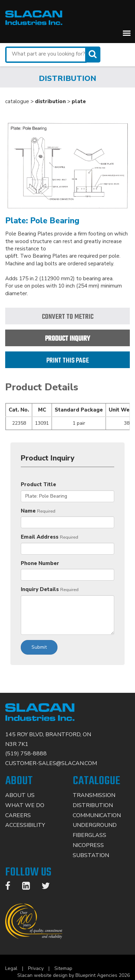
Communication (97, 815)
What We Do (25, 805)
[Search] (93, 54)
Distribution (93, 805)
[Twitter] (49, 887)
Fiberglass (89, 835)
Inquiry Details (40, 589)
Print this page (68, 361)
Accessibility (25, 825)
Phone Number (40, 563)
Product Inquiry (67, 339)
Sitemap (63, 968)
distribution (50, 101)
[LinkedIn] (29, 887)
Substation (91, 855)
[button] (127, 33)
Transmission (94, 795)
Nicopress (88, 845)
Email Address (40, 537)
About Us (20, 795)
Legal (11, 968)
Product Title (38, 484)
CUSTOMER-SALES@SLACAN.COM (51, 763)
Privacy (36, 968)
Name (28, 511)
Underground (95, 825)
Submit (39, 647)
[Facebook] (11, 887)
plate (79, 101)
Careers (18, 815)
